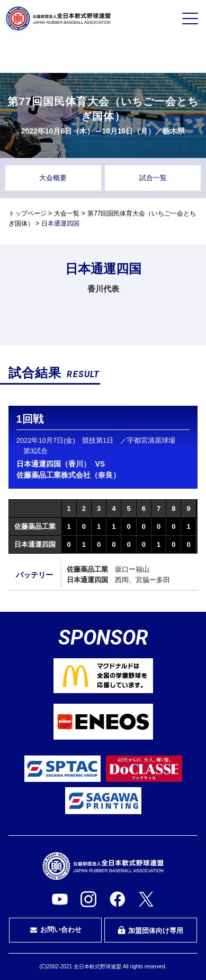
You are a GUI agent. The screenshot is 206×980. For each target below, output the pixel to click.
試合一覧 (153, 178)
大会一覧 (67, 213)
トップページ (28, 213)
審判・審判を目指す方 (103, 55)
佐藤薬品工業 (35, 526)
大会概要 (53, 178)
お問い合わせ (56, 930)
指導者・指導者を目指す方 (168, 55)
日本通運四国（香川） (53, 464)
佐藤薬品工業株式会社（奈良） (68, 475)
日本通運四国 (35, 544)
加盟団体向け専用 (150, 930)
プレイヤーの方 (38, 54)
